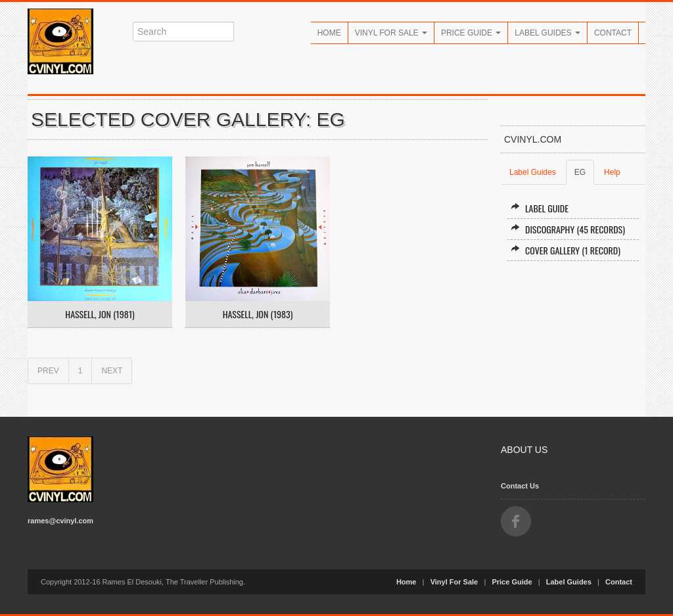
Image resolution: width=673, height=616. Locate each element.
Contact (613, 33)
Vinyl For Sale (391, 33)
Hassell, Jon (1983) (258, 314)
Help (612, 172)
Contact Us (520, 486)
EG (580, 172)
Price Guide (471, 33)
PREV (48, 371)
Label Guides (547, 33)
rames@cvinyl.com (60, 521)
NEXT (112, 371)
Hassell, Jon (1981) (100, 314)
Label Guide (540, 208)
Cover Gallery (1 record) (566, 250)
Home (329, 33)
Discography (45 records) (568, 229)
